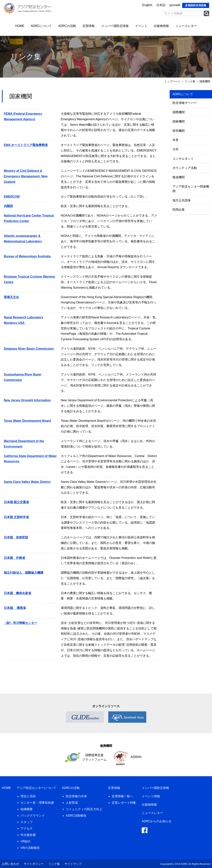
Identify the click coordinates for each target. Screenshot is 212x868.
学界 (176, 140)
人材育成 (72, 803)
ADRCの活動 (67, 26)
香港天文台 (11, 297)
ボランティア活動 (185, 168)
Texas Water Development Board (27, 421)
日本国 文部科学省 (16, 517)
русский (175, 5)
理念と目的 (28, 796)
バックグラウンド (33, 816)
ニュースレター (186, 26)
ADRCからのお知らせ (157, 821)
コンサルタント (183, 159)
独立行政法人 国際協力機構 (24, 573)
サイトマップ (73, 864)
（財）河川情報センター (21, 623)
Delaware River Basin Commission (29, 349)
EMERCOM (12, 197)
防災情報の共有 (76, 796)
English (147, 5)
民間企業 (179, 210)
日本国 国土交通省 (16, 502)
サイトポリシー (34, 864)
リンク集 (54, 864)
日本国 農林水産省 (17, 593)
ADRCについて (41, 26)
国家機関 (179, 121)
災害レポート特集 (124, 803)
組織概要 (27, 809)
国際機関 (179, 112)
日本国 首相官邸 (16, 537)
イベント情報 (151, 796)
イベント (141, 26)
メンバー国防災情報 (115, 26)
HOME (20, 26)
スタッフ (27, 822)
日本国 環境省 (15, 608)
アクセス (27, 828)
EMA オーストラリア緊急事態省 (26, 145)
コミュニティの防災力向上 (84, 809)
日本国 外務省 (14, 558)
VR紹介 (26, 841)
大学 (176, 149)
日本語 (161, 5)
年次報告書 (28, 835)
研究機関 (179, 131)
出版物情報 (161, 26)
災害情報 (89, 26)
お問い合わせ (10, 864)
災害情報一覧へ (122, 796)
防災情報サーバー (185, 103)
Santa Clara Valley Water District (27, 482)
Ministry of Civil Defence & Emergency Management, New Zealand (26, 176)
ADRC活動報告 (76, 816)
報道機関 (179, 177)
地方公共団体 (182, 200)
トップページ (172, 81)
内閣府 (8, 206)
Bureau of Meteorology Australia (27, 256)
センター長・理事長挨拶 (37, 803)
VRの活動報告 (30, 848)
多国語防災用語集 (196, 5)
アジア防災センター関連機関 (191, 189)
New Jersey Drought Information (27, 400)
